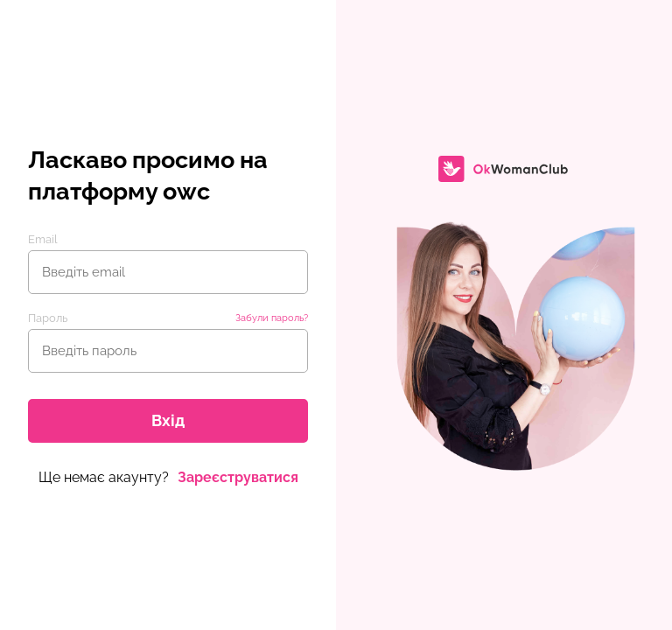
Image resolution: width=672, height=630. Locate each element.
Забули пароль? (272, 318)
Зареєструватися (238, 477)
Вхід (168, 420)
